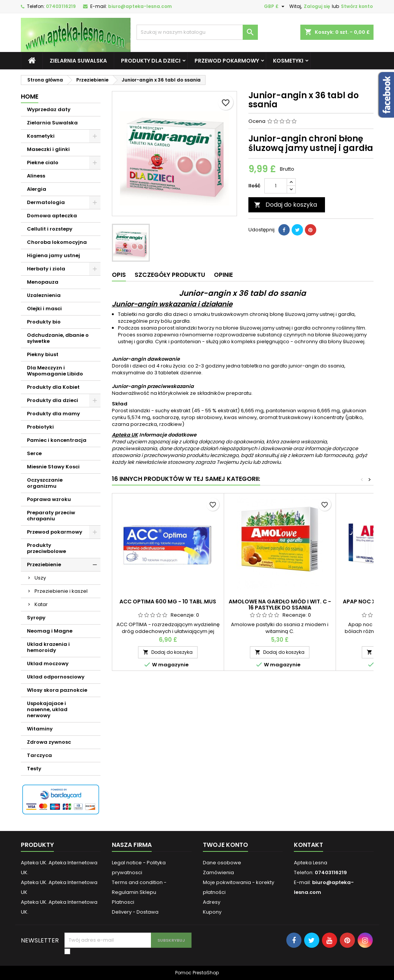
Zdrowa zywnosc (49, 742)
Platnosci (123, 902)
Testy (34, 769)
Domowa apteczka (52, 216)
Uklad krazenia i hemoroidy (48, 647)
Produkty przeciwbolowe (46, 548)
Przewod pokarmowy (227, 61)
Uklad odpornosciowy (56, 677)
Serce (34, 453)
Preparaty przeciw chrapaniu (51, 516)
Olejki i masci (44, 309)
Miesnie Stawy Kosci (53, 467)
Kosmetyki (288, 61)
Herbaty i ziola (46, 269)
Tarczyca (39, 755)
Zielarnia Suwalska (78, 61)
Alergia (37, 189)
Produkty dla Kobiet (53, 387)
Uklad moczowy (48, 664)
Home (30, 97)
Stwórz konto (357, 6)
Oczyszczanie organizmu (45, 483)
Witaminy (40, 729)
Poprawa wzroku (49, 499)
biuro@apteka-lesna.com (140, 6)
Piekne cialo (43, 163)
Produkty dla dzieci (151, 61)
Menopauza (43, 282)
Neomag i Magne (50, 631)
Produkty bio (44, 322)
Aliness (36, 176)
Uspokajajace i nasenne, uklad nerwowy (47, 709)
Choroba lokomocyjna (57, 242)
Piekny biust (43, 354)
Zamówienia (218, 872)
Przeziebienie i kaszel (61, 591)
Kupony (212, 912)
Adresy (212, 902)
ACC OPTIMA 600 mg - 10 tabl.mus (168, 602)
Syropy (36, 618)
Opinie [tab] (223, 275)
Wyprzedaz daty (49, 109)
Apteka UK (125, 435)
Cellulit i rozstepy (50, 229)
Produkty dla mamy (53, 414)
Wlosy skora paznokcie (57, 690)
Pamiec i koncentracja (57, 440)
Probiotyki (40, 427)
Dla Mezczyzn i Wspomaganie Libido (55, 371)
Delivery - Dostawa (135, 912)
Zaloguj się (317, 6)
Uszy (40, 578)
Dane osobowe (222, 863)
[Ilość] (276, 186)
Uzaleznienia (44, 295)
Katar (41, 604)
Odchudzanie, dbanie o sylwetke (58, 338)
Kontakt (308, 845)
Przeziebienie (44, 565)
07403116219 (61, 6)
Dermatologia (46, 202)
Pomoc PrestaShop (197, 973)
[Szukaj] (197, 32)
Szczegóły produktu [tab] (170, 275)
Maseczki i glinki (48, 149)
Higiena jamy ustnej (53, 255)
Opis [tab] (119, 275)
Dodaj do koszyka (286, 205)
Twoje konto (225, 845)
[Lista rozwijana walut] (275, 6)
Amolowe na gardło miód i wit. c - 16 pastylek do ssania (280, 605)
